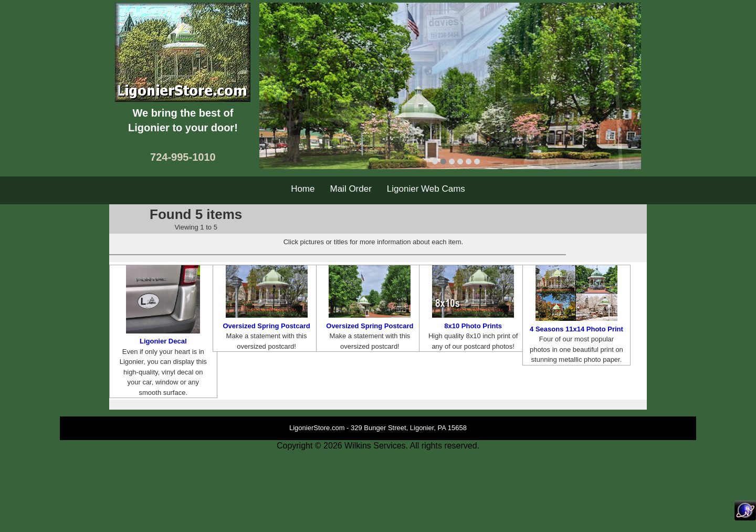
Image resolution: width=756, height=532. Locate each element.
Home (303, 189)
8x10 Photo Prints (473, 326)
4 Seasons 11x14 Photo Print (576, 329)
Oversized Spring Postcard (266, 326)
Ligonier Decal (163, 341)
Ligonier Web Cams (426, 189)
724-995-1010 (183, 157)
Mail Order (351, 189)
